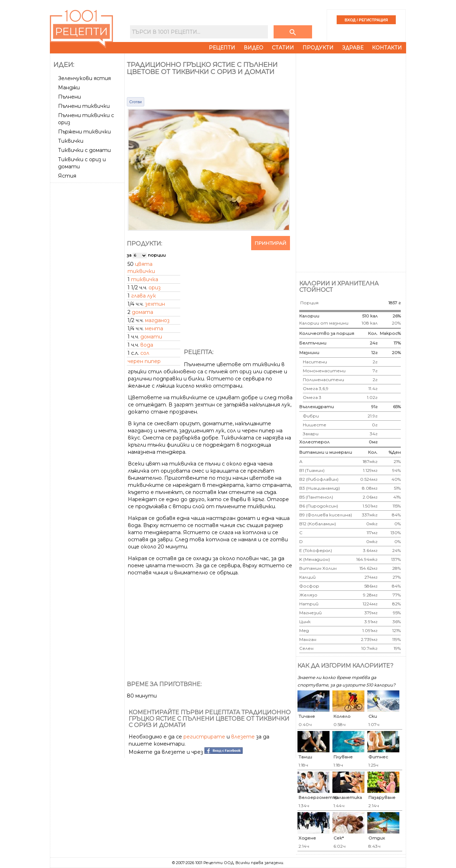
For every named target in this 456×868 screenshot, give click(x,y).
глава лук (144, 296)
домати (151, 337)
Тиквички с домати (84, 150)
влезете (243, 737)
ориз (155, 288)
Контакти (387, 48)
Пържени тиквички (84, 132)
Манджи (69, 88)
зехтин (155, 304)
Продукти (318, 48)
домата (142, 312)
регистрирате (204, 737)
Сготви (136, 102)
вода (147, 345)
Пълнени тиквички (84, 106)
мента (154, 328)
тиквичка (145, 279)
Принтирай (271, 243)
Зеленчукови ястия (84, 78)
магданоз (157, 320)
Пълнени (69, 97)
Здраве (353, 48)
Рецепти (222, 48)
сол (145, 353)
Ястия (67, 176)
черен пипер (144, 361)
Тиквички (71, 141)
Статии (283, 48)
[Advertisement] (88, 292)
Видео (253, 48)
